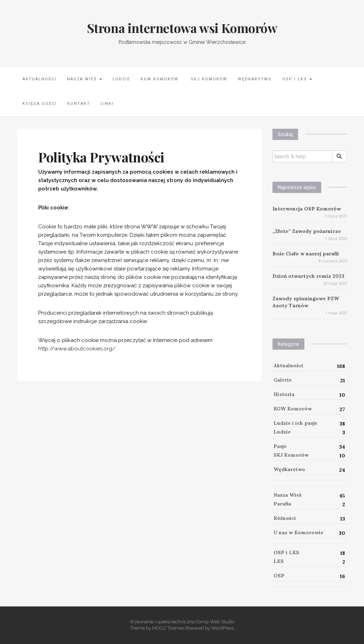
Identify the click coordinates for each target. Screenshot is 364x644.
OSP (279, 576)
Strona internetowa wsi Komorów (182, 28)
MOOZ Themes (168, 628)
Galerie (283, 380)
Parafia (282, 504)
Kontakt (79, 104)
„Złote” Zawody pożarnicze (307, 231)
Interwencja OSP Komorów (307, 209)
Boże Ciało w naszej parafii (306, 254)
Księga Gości (40, 104)
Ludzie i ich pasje (295, 423)
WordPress (223, 628)
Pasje (280, 446)
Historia (284, 394)
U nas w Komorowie (298, 532)
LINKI (107, 104)
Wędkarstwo (255, 79)
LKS (279, 561)
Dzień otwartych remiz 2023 (308, 276)
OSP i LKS (297, 79)
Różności (285, 518)
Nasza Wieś (85, 79)
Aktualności (39, 79)
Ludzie (121, 79)
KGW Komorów (160, 79)
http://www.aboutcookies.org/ (77, 349)
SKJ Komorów (208, 79)
